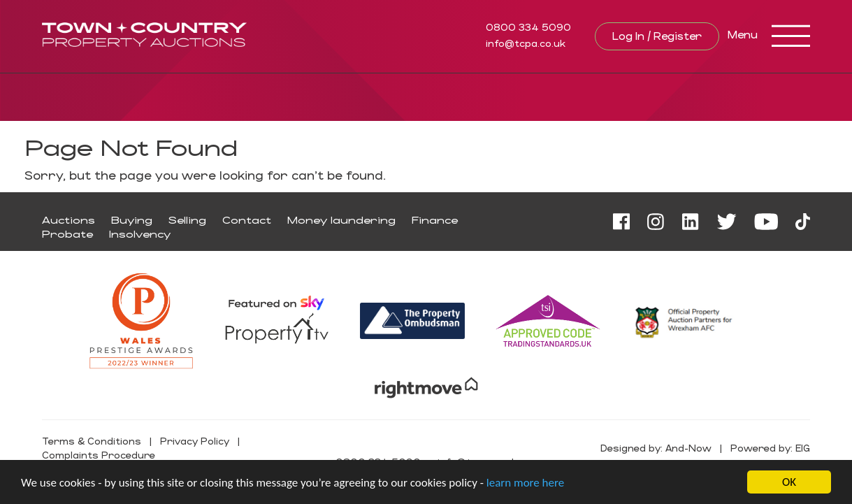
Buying (132, 220)
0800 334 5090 (528, 27)
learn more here (525, 483)
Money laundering (341, 220)
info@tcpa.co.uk (526, 43)
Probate (67, 234)
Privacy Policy (195, 441)
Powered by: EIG (770, 448)
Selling (187, 220)
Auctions (68, 220)
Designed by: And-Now (656, 448)
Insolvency (140, 234)
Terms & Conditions (92, 441)
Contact (247, 220)
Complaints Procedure (99, 455)
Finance (435, 220)
